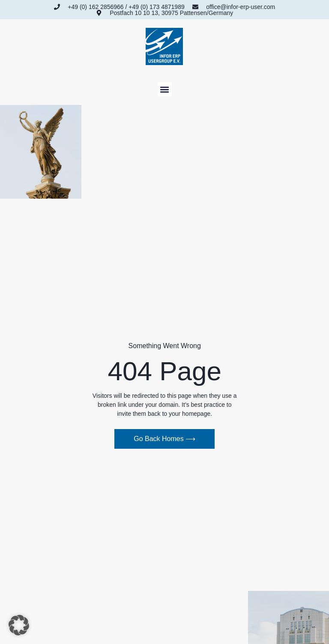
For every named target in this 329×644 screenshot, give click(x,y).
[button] (165, 89)
